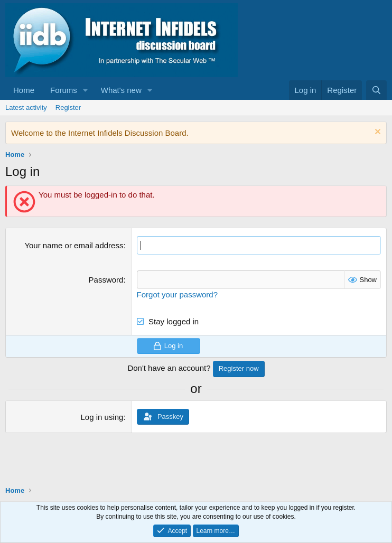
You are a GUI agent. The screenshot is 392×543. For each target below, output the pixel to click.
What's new (121, 90)
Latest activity (26, 107)
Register (68, 107)
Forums (64, 90)
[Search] (376, 90)
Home (24, 90)
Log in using (102, 417)
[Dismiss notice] (376, 133)
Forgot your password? (177, 294)
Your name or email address (74, 245)
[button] (86, 90)
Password (106, 280)
